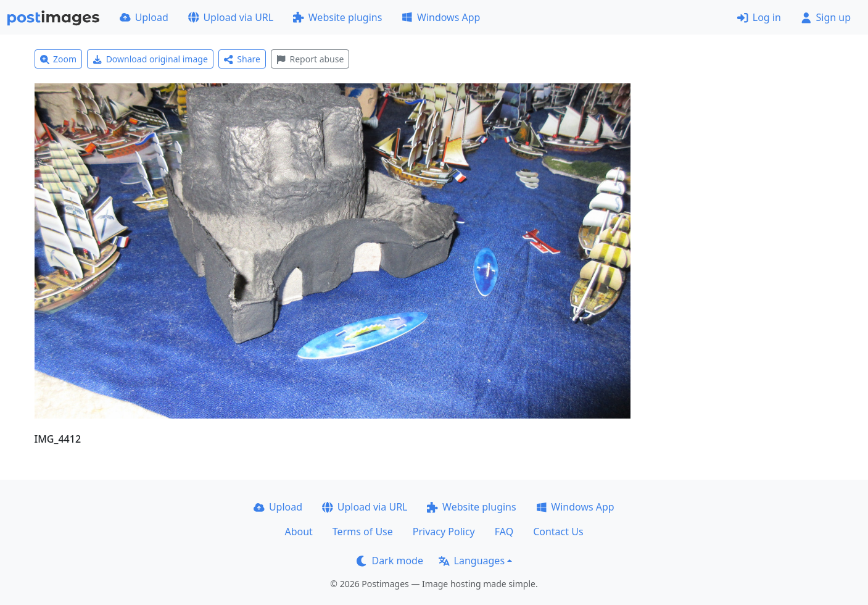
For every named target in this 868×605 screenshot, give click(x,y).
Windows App (441, 17)
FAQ (504, 532)
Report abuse (310, 59)
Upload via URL (231, 17)
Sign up (826, 17)
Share (242, 59)
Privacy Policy (444, 532)
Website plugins (337, 17)
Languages (472, 561)
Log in (759, 17)
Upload (144, 17)
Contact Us (558, 532)
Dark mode (390, 561)
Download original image (150, 59)
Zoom (59, 59)
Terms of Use (363, 532)
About (298, 532)
